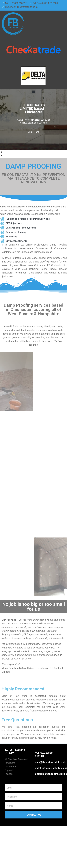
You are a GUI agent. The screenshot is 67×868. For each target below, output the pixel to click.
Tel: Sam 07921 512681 (44, 755)
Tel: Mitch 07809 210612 (15, 752)
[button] (34, 91)
